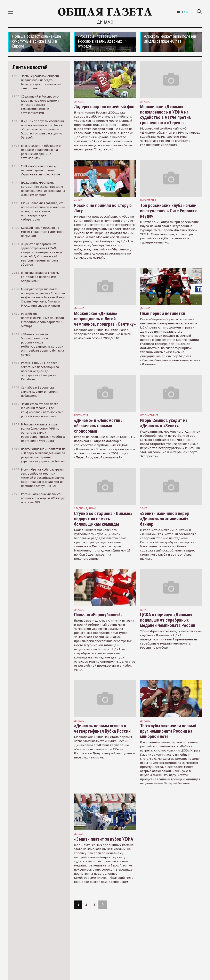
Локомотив (81, 415)
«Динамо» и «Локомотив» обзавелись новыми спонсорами (98, 426)
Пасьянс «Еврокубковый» (98, 615)
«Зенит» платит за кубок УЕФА (104, 839)
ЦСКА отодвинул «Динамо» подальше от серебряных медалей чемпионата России (168, 620)
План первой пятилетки (163, 313)
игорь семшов (149, 415)
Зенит (144, 508)
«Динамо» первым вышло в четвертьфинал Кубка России (102, 728)
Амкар (78, 200)
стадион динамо (85, 508)
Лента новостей (30, 67)
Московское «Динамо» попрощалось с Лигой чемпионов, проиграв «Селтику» (105, 319)
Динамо (79, 102)
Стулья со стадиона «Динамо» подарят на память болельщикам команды (103, 519)
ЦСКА (143, 610)
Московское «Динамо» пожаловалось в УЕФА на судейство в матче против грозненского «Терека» (165, 115)
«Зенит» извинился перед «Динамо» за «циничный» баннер (165, 519)
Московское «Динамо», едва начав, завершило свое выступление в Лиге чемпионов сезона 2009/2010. (102, 334)
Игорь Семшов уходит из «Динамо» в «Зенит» (164, 423)
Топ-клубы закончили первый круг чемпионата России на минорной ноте (168, 731)
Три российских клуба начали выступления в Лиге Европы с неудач (169, 211)
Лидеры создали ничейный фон (104, 107)
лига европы (148, 200)
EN (186, 12)
